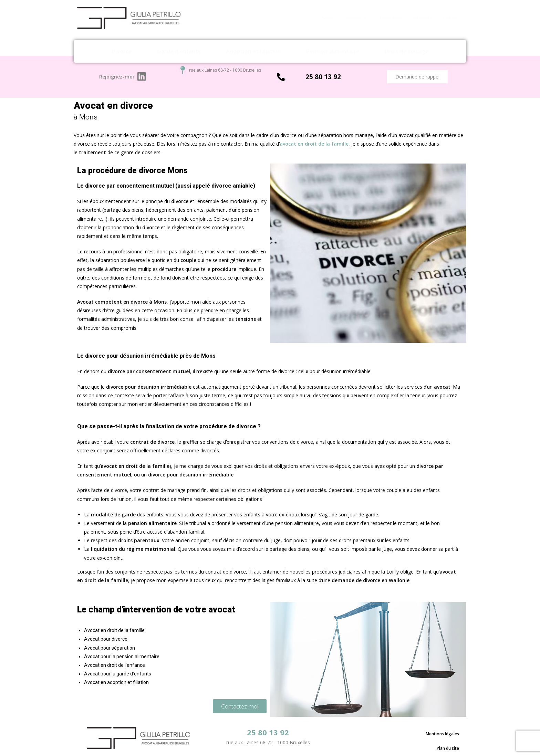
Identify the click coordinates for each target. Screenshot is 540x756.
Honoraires (391, 18)
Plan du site (448, 740)
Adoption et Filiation (253, 51)
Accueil (329, 18)
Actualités (422, 18)
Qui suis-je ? (358, 18)
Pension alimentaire (333, 51)
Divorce (122, 51)
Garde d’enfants (179, 51)
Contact (450, 18)
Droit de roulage (407, 51)
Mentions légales (442, 731)
